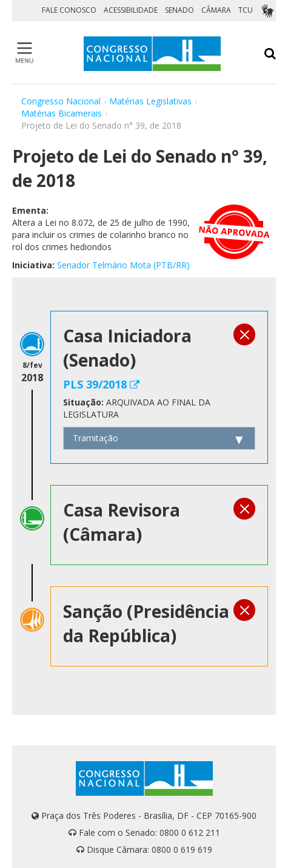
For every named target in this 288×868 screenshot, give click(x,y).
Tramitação (95, 438)
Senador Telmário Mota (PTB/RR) (123, 265)
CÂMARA (216, 10)
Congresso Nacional (61, 101)
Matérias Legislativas (150, 101)
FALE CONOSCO (69, 10)
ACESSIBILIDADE (131, 10)
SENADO (179, 10)
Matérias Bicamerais (62, 113)
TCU (246, 10)
